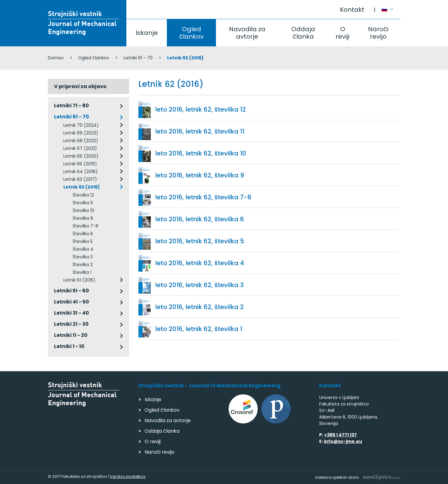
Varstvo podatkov (128, 476)
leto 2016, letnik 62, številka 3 (200, 285)
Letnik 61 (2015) (79, 280)
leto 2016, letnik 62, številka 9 (200, 175)
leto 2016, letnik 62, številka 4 (200, 263)
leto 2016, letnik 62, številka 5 (200, 241)
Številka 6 (83, 234)
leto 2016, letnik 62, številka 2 (200, 307)
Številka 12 (83, 195)
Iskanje (147, 33)
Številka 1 (82, 272)
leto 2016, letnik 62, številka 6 (200, 219)
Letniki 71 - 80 (72, 106)
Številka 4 (83, 249)
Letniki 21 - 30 (71, 324)
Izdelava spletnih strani (358, 477)
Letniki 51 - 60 (72, 291)
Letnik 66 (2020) (81, 156)
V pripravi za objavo (80, 86)
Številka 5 (83, 241)
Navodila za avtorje (247, 33)
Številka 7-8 (85, 226)
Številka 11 (83, 203)
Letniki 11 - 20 (71, 335)
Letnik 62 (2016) (82, 187)
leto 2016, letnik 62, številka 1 (199, 329)
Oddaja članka (303, 33)
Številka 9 (83, 218)
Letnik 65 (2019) (80, 164)
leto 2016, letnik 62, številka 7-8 (203, 197)
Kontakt (352, 10)
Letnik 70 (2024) (81, 125)
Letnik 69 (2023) (81, 133)
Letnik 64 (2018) (80, 172)
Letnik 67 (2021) (80, 148)
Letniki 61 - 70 (138, 58)
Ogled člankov (191, 33)
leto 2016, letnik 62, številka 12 (201, 109)
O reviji (342, 33)
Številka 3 (83, 257)
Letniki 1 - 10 (69, 346)
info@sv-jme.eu (343, 441)
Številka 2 (83, 265)
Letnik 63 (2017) (80, 179)
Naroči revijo (378, 33)
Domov (56, 58)
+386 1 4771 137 (340, 435)
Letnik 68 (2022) (81, 141)
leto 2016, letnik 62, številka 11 (200, 131)
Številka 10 (83, 210)
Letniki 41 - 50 (72, 302)
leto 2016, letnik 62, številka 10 (201, 153)
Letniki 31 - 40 (72, 313)
